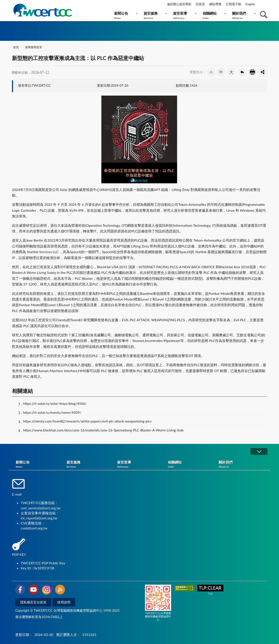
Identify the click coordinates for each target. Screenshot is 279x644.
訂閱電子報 (233, 4)
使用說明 (64, 602)
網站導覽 (215, 4)
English (250, 4)
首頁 (16, 47)
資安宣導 (184, 15)
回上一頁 (242, 72)
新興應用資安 (34, 47)
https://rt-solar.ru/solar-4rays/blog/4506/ (55, 403)
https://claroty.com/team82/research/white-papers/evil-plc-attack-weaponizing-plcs (87, 421)
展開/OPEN (259, 451)
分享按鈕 (263, 72)
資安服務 (154, 15)
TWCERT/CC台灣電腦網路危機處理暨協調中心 (158, 603)
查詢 (264, 15)
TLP (210, 590)
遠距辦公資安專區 (179, 4)
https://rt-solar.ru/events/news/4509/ (52, 412)
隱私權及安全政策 (33, 602)
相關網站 (214, 15)
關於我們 (243, 15)
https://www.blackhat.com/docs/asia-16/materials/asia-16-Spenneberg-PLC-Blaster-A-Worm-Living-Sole (103, 430)
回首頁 (200, 4)
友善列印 (252, 72)
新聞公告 (125, 15)
